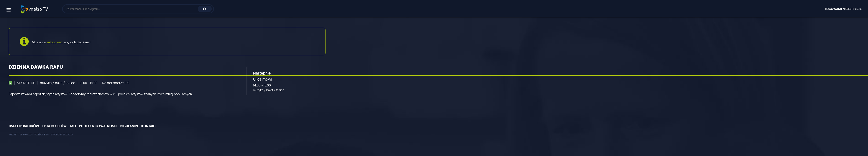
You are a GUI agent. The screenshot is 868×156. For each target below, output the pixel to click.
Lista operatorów (24, 126)
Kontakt (149, 126)
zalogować (55, 42)
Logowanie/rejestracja (843, 9)
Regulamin (129, 126)
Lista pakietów (54, 126)
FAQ (73, 126)
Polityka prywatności (98, 126)
